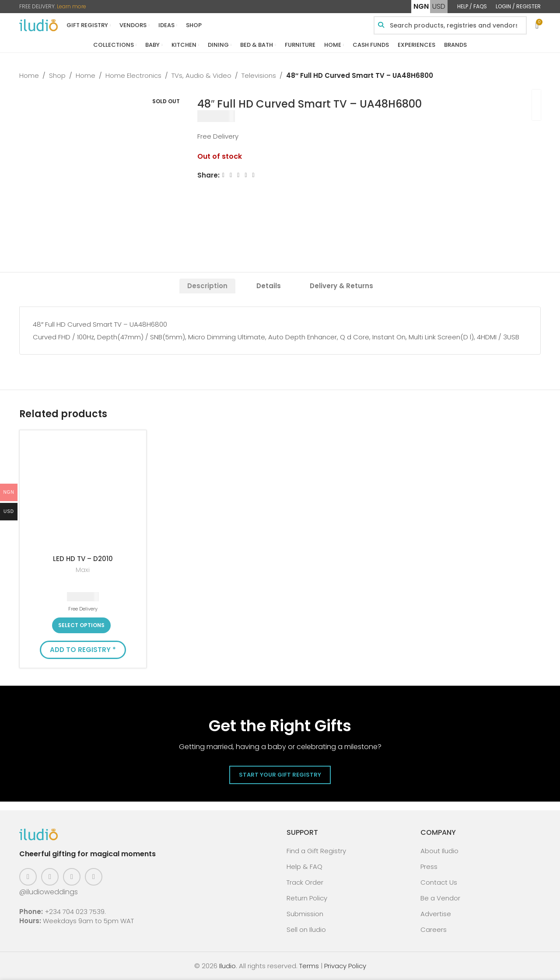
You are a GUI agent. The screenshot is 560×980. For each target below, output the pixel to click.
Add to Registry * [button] (83, 650)
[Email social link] (239, 175)
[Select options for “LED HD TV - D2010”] (81, 625)
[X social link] (231, 175)
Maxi (83, 570)
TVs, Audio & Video (201, 75)
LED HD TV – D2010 (83, 559)
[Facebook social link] (223, 175)
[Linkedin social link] (246, 175)
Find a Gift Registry (316, 851)
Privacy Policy (345, 966)
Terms (309, 966)
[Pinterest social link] (72, 877)
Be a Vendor (440, 898)
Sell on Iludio (306, 929)
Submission (305, 914)
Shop (57, 75)
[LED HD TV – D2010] (83, 493)
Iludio (227, 966)
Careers (434, 929)
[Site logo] (38, 25)
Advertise (436, 914)
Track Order (305, 882)
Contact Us (439, 882)
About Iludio (439, 851)
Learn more (72, 6)
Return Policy (307, 898)
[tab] (207, 286)
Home (29, 75)
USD (439, 6)
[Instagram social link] (50, 877)
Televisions (259, 75)
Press (429, 867)
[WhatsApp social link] (254, 175)
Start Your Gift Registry (280, 775)
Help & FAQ (304, 867)
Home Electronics (133, 75)
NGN (421, 6)
